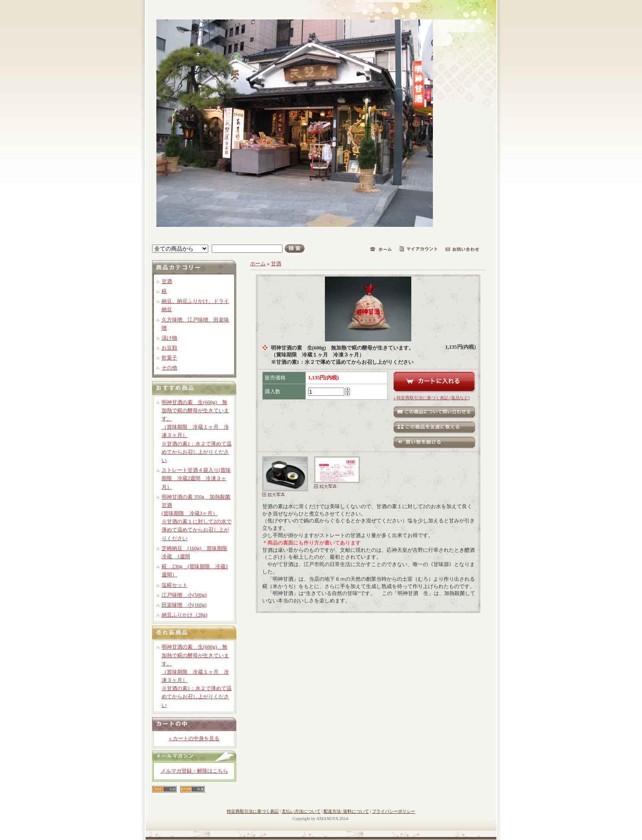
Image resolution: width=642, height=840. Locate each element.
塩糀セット (175, 585)
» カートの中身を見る (194, 738)
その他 (169, 368)
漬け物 (169, 338)
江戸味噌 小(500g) (184, 595)
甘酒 (167, 281)
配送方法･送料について (346, 811)
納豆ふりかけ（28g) (184, 615)
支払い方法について (301, 811)
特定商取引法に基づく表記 (253, 811)
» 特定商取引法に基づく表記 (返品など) (432, 398)
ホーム (258, 264)
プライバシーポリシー (394, 811)
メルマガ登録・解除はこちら (194, 771)
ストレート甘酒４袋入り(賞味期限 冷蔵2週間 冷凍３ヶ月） (196, 478)
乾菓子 (169, 358)
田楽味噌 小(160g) (184, 605)
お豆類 (169, 348)
